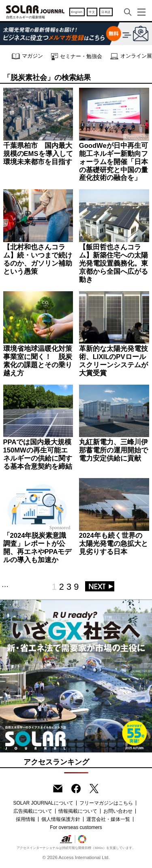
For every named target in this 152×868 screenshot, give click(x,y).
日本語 (106, 12)
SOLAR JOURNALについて (43, 803)
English (77, 12)
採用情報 (26, 819)
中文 (92, 12)
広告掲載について (33, 811)
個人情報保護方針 (61, 819)
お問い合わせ (118, 811)
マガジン (27, 56)
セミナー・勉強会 (77, 57)
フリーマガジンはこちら (106, 803)
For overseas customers (76, 827)
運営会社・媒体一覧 (108, 819)
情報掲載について (78, 811)
